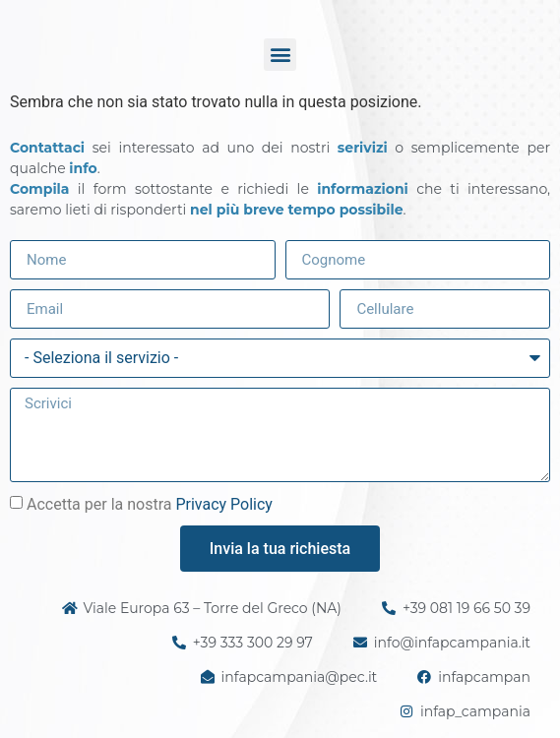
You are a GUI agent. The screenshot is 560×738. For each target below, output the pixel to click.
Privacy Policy (224, 504)
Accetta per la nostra (150, 504)
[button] (280, 55)
